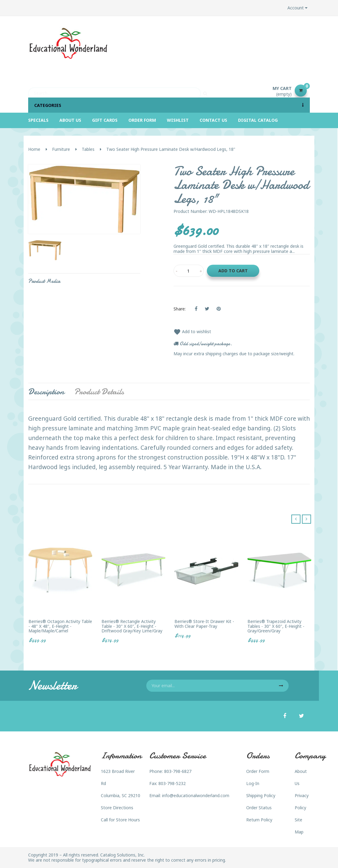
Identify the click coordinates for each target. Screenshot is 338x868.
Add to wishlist (192, 331)
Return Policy (259, 820)
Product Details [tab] (99, 392)
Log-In (253, 783)
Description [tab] (46, 392)
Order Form (258, 771)
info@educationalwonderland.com (196, 795)
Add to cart (233, 271)
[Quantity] (189, 271)
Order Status (259, 808)
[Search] (114, 91)
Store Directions (117, 808)
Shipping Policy (261, 795)
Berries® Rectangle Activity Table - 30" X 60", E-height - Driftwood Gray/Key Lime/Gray (132, 626)
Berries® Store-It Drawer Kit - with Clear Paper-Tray (204, 624)
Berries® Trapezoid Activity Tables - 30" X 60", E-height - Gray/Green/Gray (276, 626)
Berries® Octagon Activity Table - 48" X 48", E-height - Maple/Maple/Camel (60, 626)
